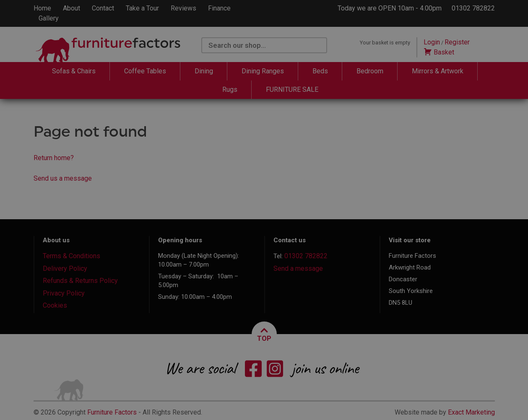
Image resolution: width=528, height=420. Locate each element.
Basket (439, 52)
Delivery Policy (65, 268)
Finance (219, 8)
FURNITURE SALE (292, 89)
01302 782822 (473, 8)
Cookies (55, 305)
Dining (204, 71)
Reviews (183, 8)
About (72, 8)
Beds (320, 71)
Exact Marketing (471, 412)
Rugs (230, 89)
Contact (103, 8)
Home (42, 8)
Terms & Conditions (72, 256)
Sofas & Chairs (74, 71)
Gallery (49, 18)
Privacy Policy (64, 293)
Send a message (298, 268)
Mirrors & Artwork (438, 71)
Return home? (54, 158)
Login (432, 42)
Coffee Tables (145, 71)
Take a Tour (142, 8)
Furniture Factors (112, 412)
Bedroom (370, 71)
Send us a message (63, 178)
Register (457, 42)
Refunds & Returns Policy (80, 281)
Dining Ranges (263, 71)
